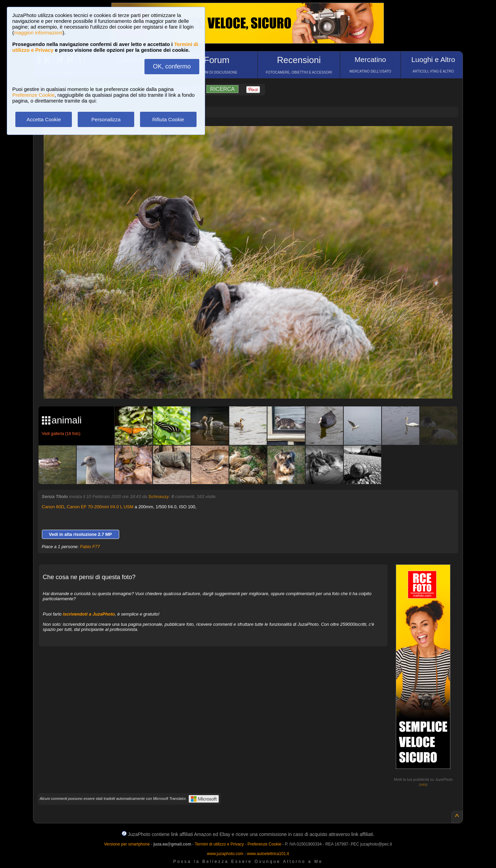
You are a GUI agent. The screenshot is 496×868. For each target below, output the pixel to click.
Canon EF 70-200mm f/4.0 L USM (100, 507)
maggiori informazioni (38, 33)
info (423, 785)
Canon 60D (53, 507)
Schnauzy (159, 497)
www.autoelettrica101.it (268, 854)
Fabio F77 (90, 547)
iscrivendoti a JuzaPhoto (89, 614)
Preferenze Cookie (33, 95)
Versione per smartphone (127, 844)
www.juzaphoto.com (225, 854)
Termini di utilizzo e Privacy (219, 844)
